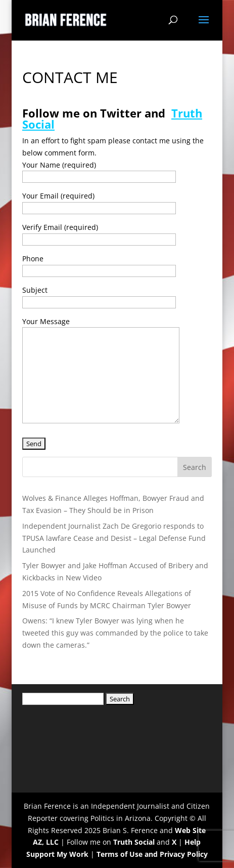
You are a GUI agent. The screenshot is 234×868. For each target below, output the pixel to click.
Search (195, 467)
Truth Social (134, 842)
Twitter (121, 113)
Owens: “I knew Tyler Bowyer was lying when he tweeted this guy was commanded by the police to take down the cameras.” (115, 633)
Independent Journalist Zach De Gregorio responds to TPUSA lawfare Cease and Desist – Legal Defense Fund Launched (114, 538)
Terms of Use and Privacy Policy (152, 854)
